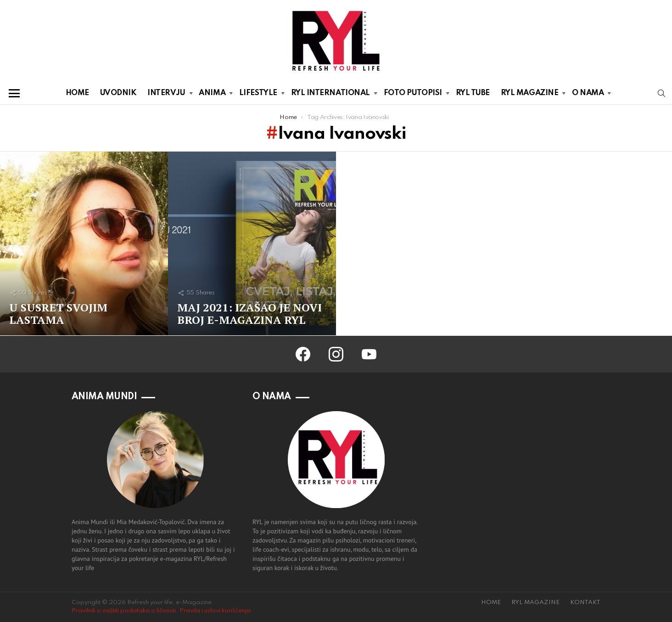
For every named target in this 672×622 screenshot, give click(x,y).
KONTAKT (585, 602)
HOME (77, 93)
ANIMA (212, 95)
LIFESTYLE (258, 95)
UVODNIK (118, 93)
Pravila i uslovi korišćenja (215, 611)
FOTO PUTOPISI (413, 95)
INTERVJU (166, 95)
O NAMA (588, 95)
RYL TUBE (473, 93)
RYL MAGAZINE (530, 95)
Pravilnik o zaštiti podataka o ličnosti (124, 611)
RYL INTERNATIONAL (330, 95)
